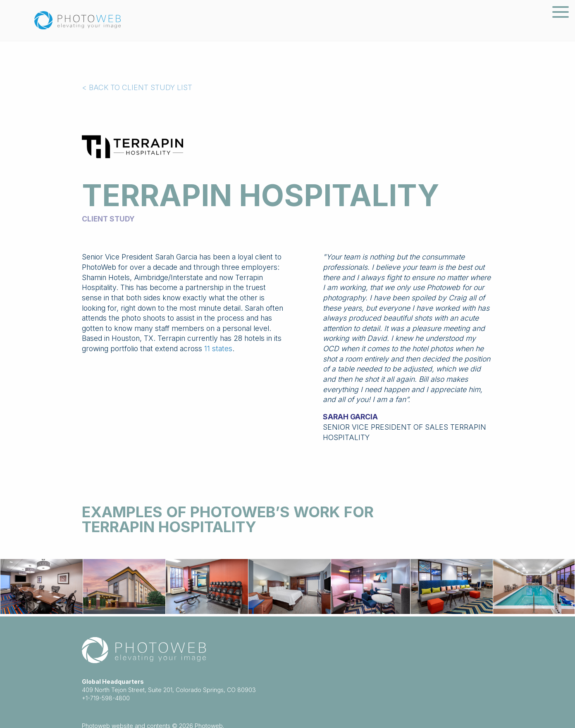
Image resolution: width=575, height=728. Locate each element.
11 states (218, 349)
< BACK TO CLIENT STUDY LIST (137, 87)
